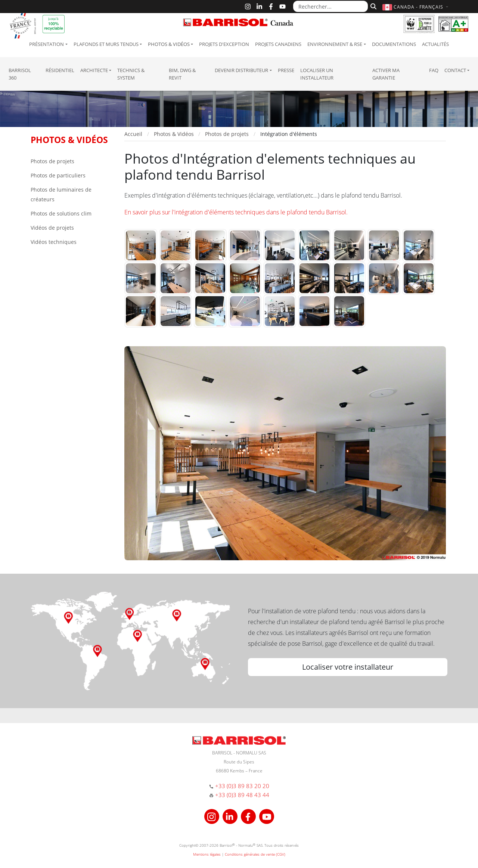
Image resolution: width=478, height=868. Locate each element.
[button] (416, 7)
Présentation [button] (46, 44)
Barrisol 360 (20, 74)
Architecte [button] (94, 70)
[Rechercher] (373, 6)
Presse (286, 70)
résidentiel (60, 70)
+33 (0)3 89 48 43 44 (242, 795)
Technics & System (131, 74)
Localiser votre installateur (348, 667)
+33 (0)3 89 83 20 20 (242, 786)
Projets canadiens (278, 44)
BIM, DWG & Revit (182, 74)
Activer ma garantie (386, 74)
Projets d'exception (224, 44)
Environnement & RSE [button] (335, 44)
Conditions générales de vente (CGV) (255, 854)
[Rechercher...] (330, 6)
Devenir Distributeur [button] (241, 70)
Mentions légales (207, 854)
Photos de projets (52, 161)
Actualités (435, 44)
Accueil (133, 134)
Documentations (394, 44)
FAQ (434, 70)
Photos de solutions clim (61, 213)
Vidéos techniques (54, 242)
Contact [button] (455, 70)
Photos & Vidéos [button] (169, 44)
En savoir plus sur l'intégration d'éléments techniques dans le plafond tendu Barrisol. (236, 212)
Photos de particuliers (58, 175)
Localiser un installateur (317, 74)
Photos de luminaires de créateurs (61, 194)
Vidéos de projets (52, 228)
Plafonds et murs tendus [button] (106, 44)
